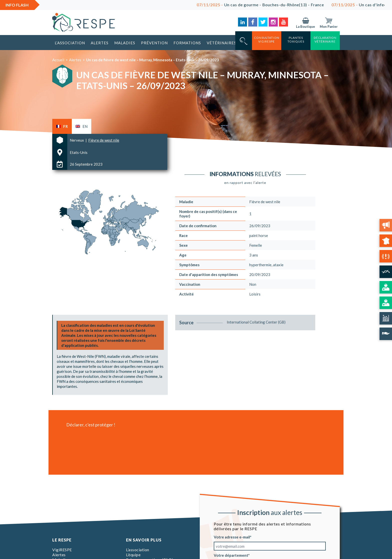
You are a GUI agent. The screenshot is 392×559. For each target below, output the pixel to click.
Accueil (58, 60)
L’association (70, 43)
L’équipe (133, 555)
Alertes (100, 43)
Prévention (154, 43)
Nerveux (77, 140)
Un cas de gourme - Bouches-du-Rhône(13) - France (266, 5)
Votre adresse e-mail (232, 537)
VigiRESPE (62, 550)
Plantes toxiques (296, 40)
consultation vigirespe (267, 40)
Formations (187, 43)
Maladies (125, 43)
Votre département (231, 555)
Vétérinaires (221, 43)
